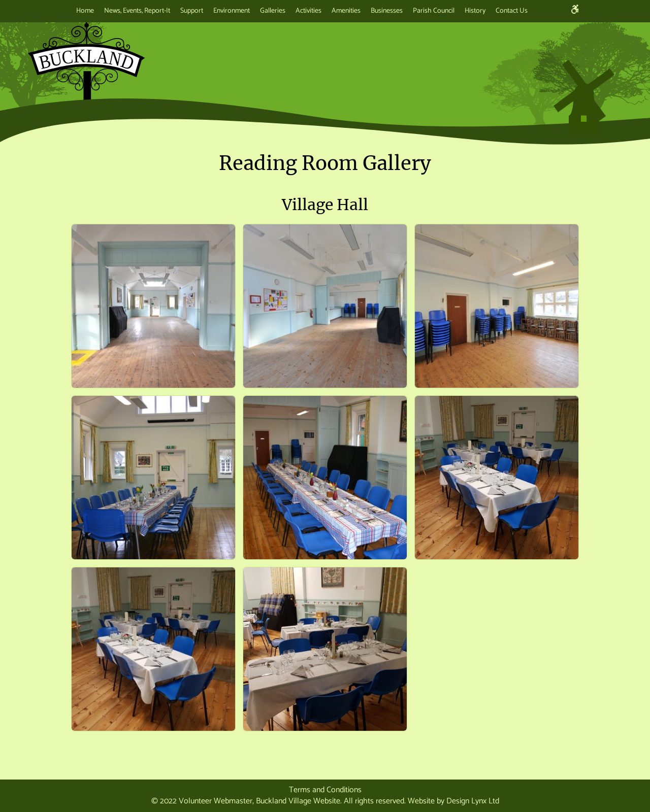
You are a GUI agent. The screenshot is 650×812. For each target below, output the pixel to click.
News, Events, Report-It (137, 11)
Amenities (346, 11)
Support (192, 11)
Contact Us (512, 11)
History (475, 11)
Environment (232, 11)
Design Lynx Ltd (473, 801)
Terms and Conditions (325, 790)
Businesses (387, 11)
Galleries (273, 11)
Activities (308, 11)
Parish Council (434, 11)
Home (85, 11)
